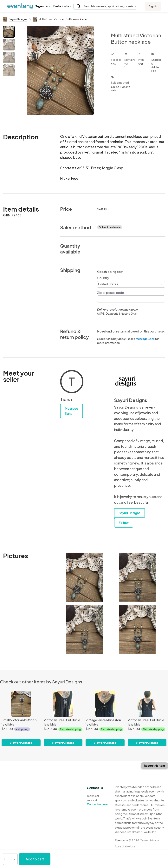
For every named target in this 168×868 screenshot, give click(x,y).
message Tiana (145, 339)
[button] (42, 6)
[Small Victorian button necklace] (21, 718)
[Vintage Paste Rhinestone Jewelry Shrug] (105, 718)
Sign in (153, 6)
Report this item (154, 766)
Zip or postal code (111, 293)
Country (103, 278)
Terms (144, 840)
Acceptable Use (125, 846)
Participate (62, 6)
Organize (42, 6)
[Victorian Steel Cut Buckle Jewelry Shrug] (63, 718)
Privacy (154, 840)
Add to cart (35, 859)
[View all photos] (60, 70)
